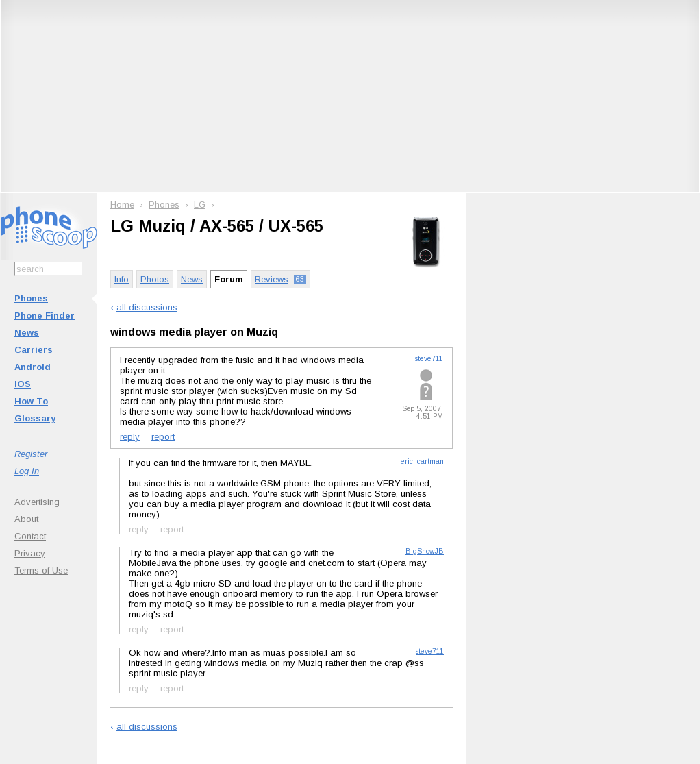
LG (200, 205)
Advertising (37, 502)
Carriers (34, 350)
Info (122, 279)
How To (31, 401)
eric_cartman (422, 461)
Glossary (35, 418)
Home (122, 205)
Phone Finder (45, 316)
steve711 (429, 359)
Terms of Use (41, 570)
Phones (31, 298)
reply (130, 436)
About (26, 519)
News (27, 333)
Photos (155, 279)
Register (31, 454)
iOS (23, 384)
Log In (27, 471)
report (163, 436)
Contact (30, 536)
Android (33, 367)
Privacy (30, 553)
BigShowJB (425, 551)
